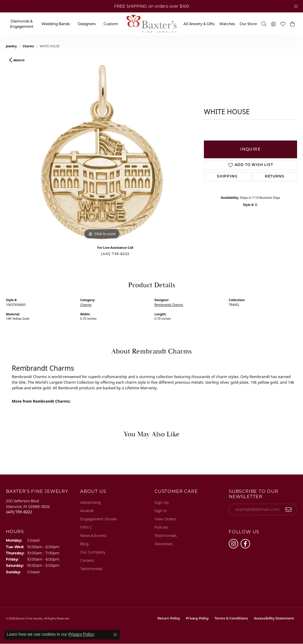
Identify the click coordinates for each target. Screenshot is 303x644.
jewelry (11, 46)
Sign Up (162, 502)
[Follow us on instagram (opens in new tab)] (233, 544)
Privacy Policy (197, 619)
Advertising (90, 502)
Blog (84, 544)
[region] (102, 152)
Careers (87, 560)
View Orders (165, 519)
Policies (161, 527)
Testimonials (91, 569)
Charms (28, 46)
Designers (87, 24)
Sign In (161, 511)
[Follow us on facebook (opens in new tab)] (245, 544)
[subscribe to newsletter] (289, 509)
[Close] (296, 6)
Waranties (163, 544)
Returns (275, 177)
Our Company (93, 552)
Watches (227, 24)
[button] (264, 24)
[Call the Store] (19, 512)
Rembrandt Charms (169, 305)
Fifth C (86, 527)
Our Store (248, 24)
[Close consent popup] (115, 635)
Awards (87, 511)
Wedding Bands (56, 24)
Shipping (227, 177)
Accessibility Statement (274, 619)
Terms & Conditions (231, 619)
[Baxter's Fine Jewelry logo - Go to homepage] (151, 24)
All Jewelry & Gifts (199, 24)
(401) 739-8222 (115, 254)
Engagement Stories (99, 519)
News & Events (93, 536)
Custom (111, 24)
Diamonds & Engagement (22, 24)
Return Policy (169, 619)
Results (19, 60)
